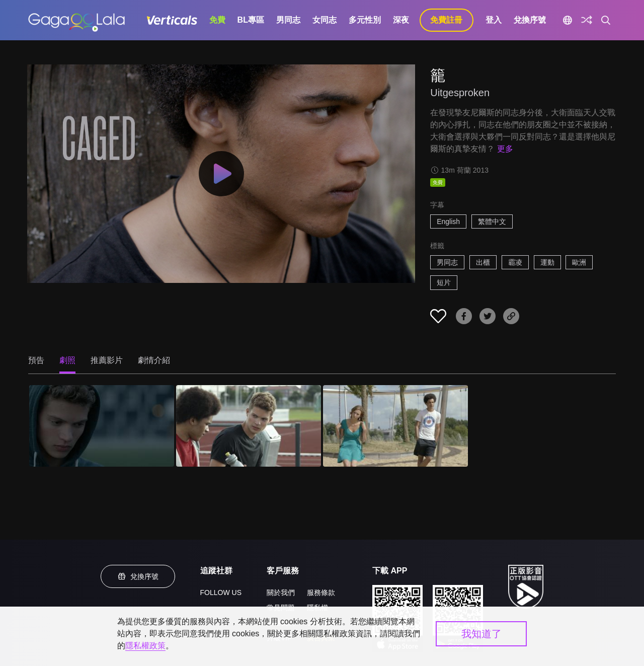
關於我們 (281, 593)
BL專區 (251, 20)
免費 (217, 20)
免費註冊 (446, 20)
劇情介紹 (154, 360)
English (448, 221)
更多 (505, 149)
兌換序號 (530, 20)
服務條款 (321, 593)
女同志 (325, 20)
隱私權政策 (145, 646)
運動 (547, 262)
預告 (36, 360)
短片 (444, 282)
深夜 (401, 20)
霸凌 (515, 262)
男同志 (288, 20)
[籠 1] (102, 426)
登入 (494, 20)
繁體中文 (492, 221)
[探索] (587, 20)
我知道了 (481, 634)
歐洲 (579, 262)
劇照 (67, 360)
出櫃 (483, 262)
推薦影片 (107, 360)
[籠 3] (395, 426)
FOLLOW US (221, 593)
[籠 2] (249, 426)
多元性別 (365, 20)
